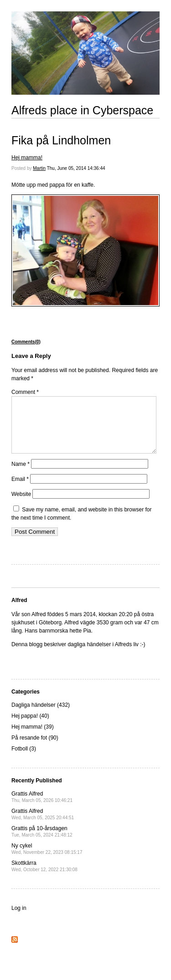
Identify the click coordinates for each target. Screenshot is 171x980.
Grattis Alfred (42, 808)
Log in (19, 919)
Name (21, 475)
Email (20, 490)
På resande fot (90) (35, 749)
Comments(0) (26, 342)
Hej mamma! (27, 158)
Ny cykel (47, 860)
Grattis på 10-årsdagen (42, 842)
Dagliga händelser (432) (41, 716)
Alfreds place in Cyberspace (82, 110)
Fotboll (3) (24, 760)
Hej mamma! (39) (33, 738)
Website (21, 505)
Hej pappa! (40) (30, 727)
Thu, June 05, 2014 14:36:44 (76, 168)
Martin (39, 168)
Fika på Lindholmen (61, 140)
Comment (25, 392)
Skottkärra (44, 877)
